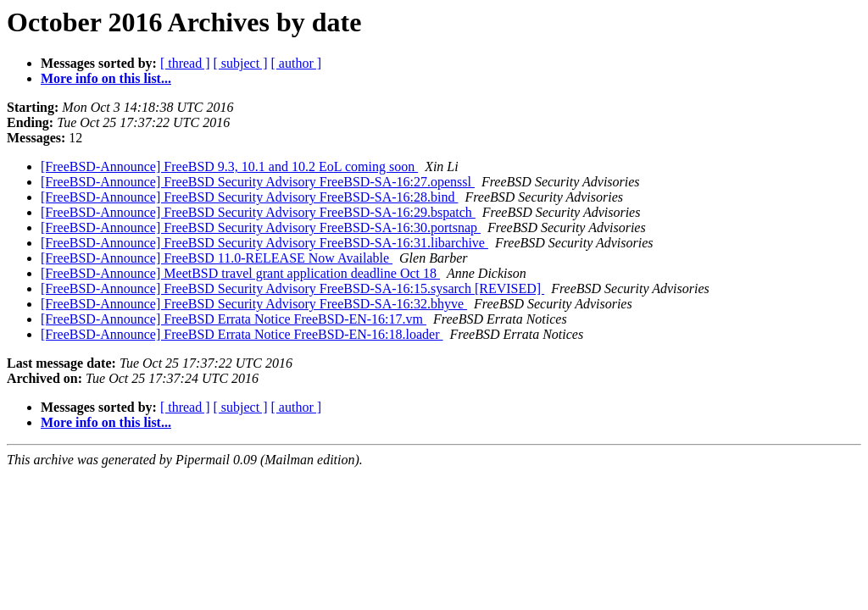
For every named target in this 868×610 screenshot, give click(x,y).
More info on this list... (106, 78)
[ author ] (297, 63)
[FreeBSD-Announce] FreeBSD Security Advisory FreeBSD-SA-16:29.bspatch (258, 212)
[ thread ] (185, 63)
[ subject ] (241, 63)
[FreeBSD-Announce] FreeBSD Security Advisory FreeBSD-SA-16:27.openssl (258, 182)
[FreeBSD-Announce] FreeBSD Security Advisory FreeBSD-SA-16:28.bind (249, 197)
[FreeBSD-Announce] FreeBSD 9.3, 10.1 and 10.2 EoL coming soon (229, 166)
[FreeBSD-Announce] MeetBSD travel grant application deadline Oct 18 (240, 273)
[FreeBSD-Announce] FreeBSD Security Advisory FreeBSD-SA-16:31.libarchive (264, 243)
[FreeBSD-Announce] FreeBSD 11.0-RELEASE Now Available (217, 258)
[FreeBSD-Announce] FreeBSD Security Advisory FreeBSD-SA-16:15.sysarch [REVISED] (292, 288)
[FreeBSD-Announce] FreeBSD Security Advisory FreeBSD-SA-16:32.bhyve (254, 304)
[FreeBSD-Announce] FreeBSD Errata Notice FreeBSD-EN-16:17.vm (234, 319)
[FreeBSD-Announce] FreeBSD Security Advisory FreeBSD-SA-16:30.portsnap (261, 227)
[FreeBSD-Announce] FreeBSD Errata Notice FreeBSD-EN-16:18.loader (242, 334)
